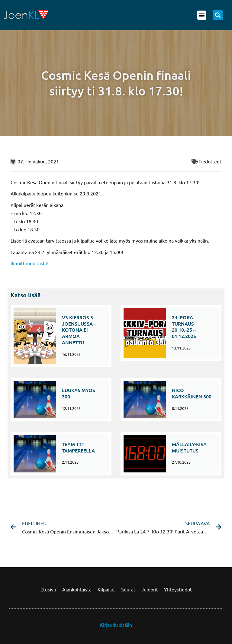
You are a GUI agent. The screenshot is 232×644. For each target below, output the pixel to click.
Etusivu (48, 589)
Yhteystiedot (178, 589)
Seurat (128, 589)
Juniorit (150, 589)
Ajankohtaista (77, 589)
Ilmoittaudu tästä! (29, 263)
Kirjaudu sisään (116, 625)
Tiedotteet (210, 161)
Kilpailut (106, 589)
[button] (202, 15)
